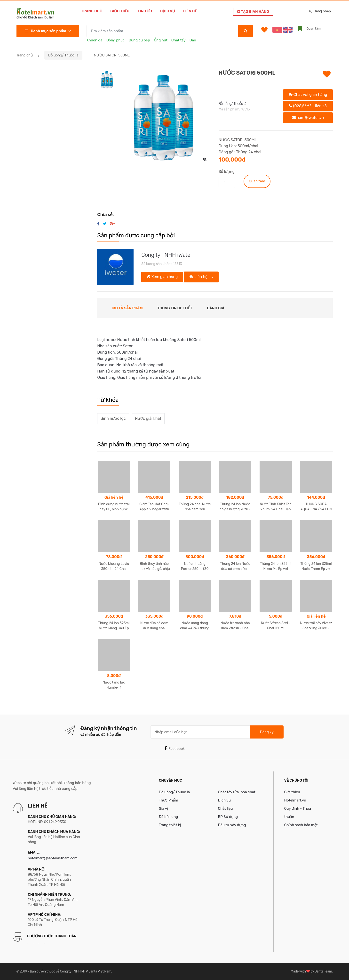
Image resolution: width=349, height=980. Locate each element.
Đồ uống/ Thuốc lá (63, 55)
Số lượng (227, 172)
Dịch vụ (168, 11)
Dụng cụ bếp (139, 40)
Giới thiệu (120, 11)
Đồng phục (116, 40)
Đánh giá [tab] (216, 308)
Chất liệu (225, 809)
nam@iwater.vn (308, 118)
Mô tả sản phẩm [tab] (127, 308)
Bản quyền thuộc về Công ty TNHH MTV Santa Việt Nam (70, 971)
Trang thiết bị (170, 825)
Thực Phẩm (168, 800)
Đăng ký (267, 732)
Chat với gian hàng (308, 95)
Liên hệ (190, 11)
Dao (193, 40)
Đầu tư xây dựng (232, 825)
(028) (308, 106)
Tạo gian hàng (253, 12)
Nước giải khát (148, 418)
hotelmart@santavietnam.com (53, 858)
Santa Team (323, 971)
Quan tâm (257, 181)
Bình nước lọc (113, 418)
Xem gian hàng (162, 277)
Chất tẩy (178, 40)
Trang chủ (92, 11)
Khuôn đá (95, 40)
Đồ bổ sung (168, 817)
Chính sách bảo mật (301, 825)
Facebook (174, 748)
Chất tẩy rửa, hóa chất (237, 792)
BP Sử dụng (228, 817)
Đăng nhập (320, 11)
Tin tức (145, 11)
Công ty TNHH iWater (167, 255)
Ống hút (161, 40)
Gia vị (163, 809)
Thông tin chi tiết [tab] (175, 308)
